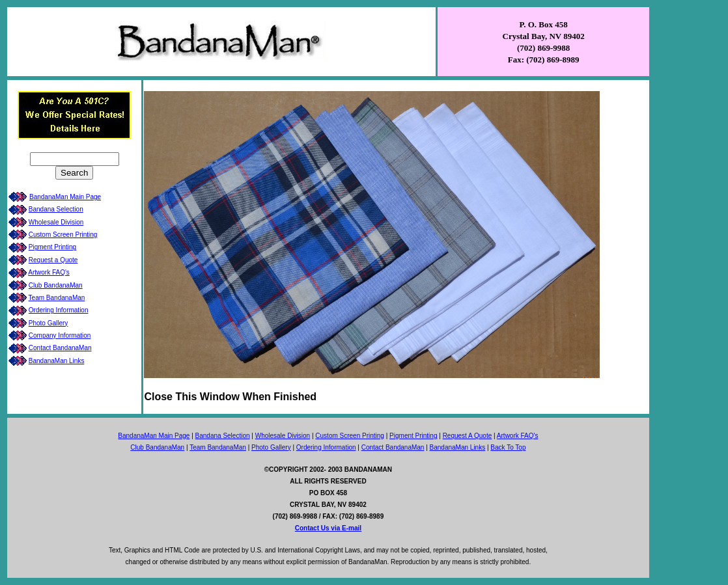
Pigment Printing (52, 247)
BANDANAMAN (368, 469)
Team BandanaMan (57, 298)
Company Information (60, 335)
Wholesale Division (56, 222)
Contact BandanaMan (60, 348)
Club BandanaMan (56, 285)
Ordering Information (59, 310)
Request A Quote (468, 436)
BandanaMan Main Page (65, 197)
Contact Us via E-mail (328, 528)
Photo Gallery (49, 323)
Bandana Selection (56, 209)
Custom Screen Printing (63, 235)
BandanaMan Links (57, 361)
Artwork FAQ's (49, 272)
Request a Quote (53, 260)
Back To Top (508, 447)
